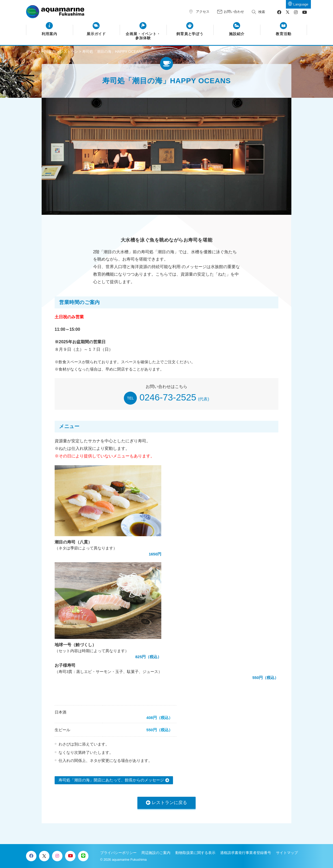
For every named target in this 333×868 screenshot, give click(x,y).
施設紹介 (237, 34)
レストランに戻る (169, 803)
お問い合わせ (234, 12)
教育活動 (284, 34)
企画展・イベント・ (143, 36)
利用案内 (49, 34)
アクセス (203, 12)
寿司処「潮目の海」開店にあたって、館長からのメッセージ (111, 780)
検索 (262, 12)
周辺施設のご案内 (156, 853)
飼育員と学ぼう (190, 34)
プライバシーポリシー (118, 853)
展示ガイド (96, 34)
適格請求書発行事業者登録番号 (246, 853)
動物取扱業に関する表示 (195, 853)
